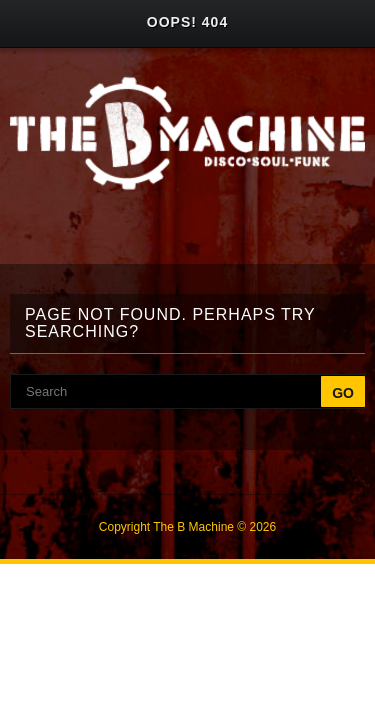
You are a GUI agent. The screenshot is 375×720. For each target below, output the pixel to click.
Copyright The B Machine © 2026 (187, 527)
